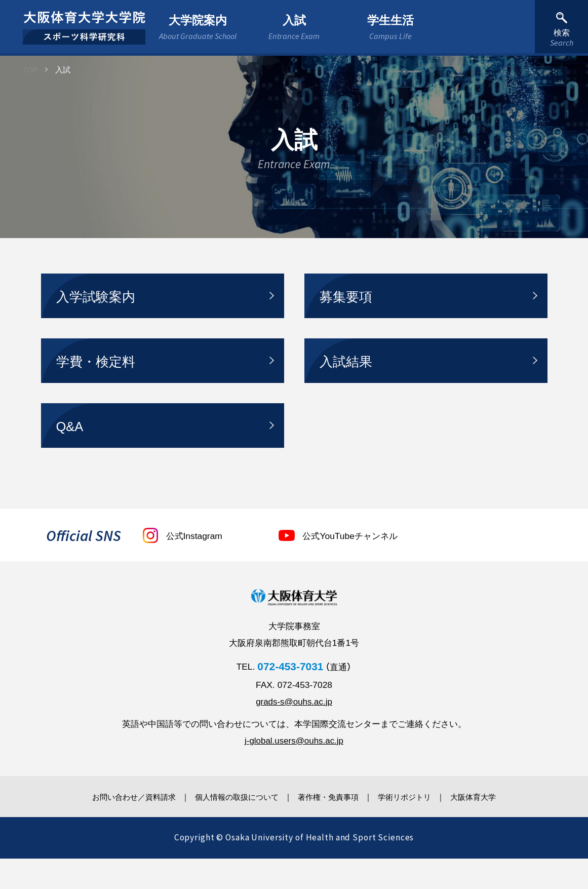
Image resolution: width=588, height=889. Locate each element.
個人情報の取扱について (230, 827)
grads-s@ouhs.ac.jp (294, 731)
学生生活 (390, 27)
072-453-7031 (290, 696)
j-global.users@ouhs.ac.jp (294, 770)
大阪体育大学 (491, 827)
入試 (294, 27)
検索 (561, 37)
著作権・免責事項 (331, 827)
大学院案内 (198, 27)
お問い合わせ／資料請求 (118, 827)
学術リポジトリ (415, 827)
